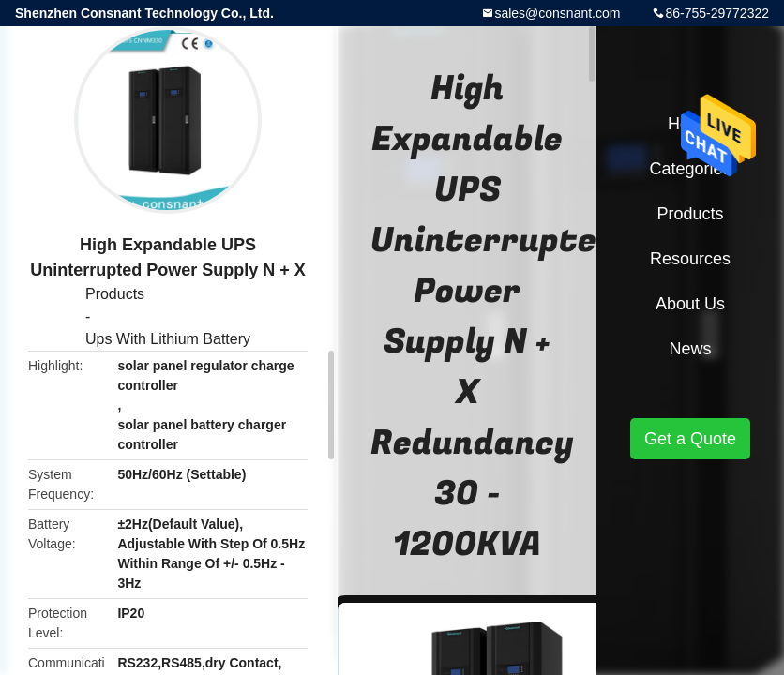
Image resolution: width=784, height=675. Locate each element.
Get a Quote (690, 439)
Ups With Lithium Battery (168, 339)
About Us (690, 304)
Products (115, 294)
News (690, 349)
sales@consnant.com (557, 13)
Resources (690, 259)
